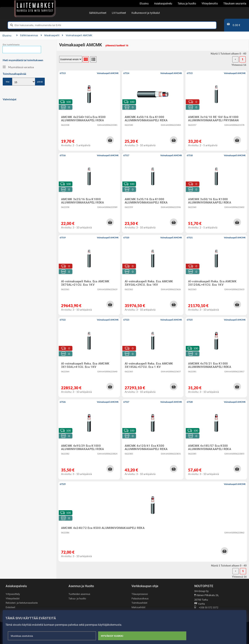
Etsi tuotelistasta (11, 45)
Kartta (200, 604)
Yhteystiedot (13, 599)
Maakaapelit (50, 35)
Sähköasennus (27, 35)
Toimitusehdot (139, 603)
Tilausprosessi (140, 594)
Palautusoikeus (140, 599)
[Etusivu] (35, 8)
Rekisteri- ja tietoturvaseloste (22, 603)
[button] (110, 140)
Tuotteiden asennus (79, 594)
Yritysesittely (13, 594)
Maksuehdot (138, 607)
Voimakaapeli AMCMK (77, 35)
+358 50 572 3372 (206, 608)
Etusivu (7, 36)
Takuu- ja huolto (77, 599)
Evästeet (10, 607)
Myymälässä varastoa (18, 67)
